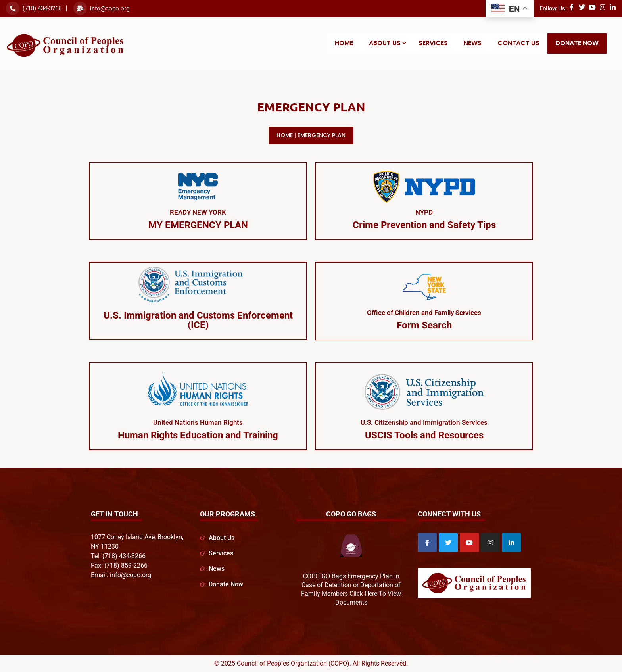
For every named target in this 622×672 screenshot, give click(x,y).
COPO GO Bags (351, 514)
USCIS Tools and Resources (424, 435)
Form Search (424, 325)
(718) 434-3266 (42, 8)
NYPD (424, 212)
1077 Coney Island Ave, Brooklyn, (137, 537)
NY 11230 (105, 546)
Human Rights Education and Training (198, 435)
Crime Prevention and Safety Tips (424, 225)
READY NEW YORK (198, 212)
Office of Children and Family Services (424, 312)
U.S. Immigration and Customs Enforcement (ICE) (198, 320)
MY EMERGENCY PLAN (198, 225)
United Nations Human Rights (198, 422)
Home (285, 135)
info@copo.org (110, 8)
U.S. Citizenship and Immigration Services (424, 422)
